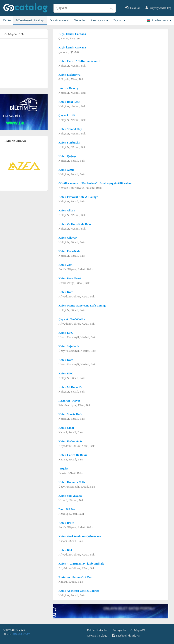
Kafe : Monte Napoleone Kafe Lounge (82, 305)
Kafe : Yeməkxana (70, 496)
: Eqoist (63, 468)
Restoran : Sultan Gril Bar (75, 577)
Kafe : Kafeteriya (69, 75)
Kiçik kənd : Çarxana (72, 34)
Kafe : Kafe (66, 292)
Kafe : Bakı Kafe (69, 102)
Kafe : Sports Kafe (70, 414)
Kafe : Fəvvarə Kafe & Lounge (78, 197)
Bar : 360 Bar (67, 509)
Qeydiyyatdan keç (158, 8)
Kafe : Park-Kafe (69, 251)
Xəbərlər (80, 20)
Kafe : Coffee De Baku (73, 455)
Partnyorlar (119, 630)
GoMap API (138, 630)
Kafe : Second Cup (70, 129)
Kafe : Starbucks (69, 142)
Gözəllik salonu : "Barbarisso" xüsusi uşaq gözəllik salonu (95, 183)
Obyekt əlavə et (59, 20)
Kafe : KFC (66, 333)
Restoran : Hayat (69, 401)
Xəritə (7, 20)
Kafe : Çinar (66, 428)
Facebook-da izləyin (126, 635)
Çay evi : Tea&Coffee (72, 319)
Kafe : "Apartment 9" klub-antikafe (81, 564)
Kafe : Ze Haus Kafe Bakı (75, 224)
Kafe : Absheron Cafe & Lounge (79, 591)
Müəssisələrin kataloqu (30, 20)
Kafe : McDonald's (70, 387)
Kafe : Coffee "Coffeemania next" (80, 61)
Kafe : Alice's (67, 210)
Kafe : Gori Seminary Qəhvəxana (80, 536)
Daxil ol (133, 8)
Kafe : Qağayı (67, 156)
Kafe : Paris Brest (70, 278)
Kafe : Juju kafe (69, 346)
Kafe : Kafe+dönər (70, 441)
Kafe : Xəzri (66, 170)
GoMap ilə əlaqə (97, 636)
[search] (85, 8)
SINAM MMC (21, 634)
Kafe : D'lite (66, 523)
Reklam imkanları (98, 630)
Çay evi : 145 (67, 115)
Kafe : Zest (65, 265)
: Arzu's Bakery (68, 88)
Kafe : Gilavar (68, 238)
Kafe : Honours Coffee (73, 482)
